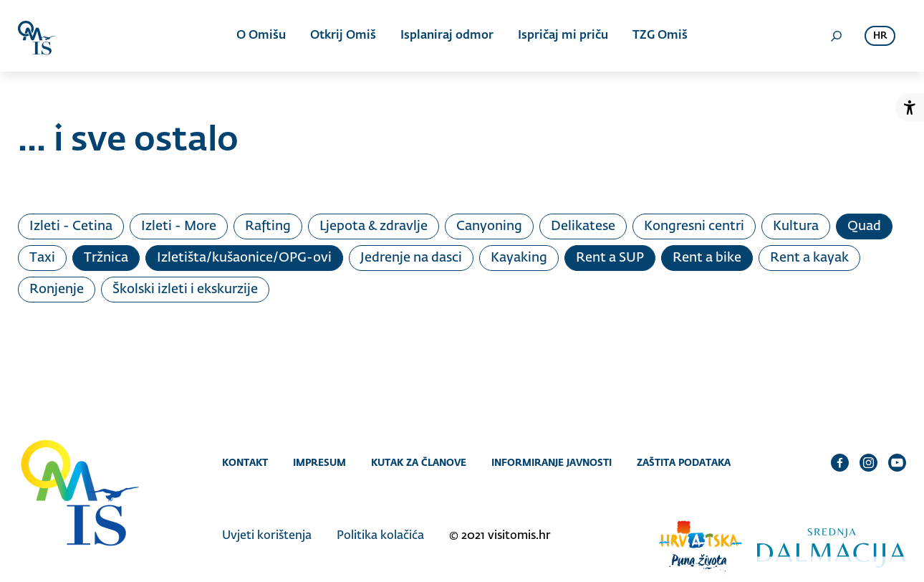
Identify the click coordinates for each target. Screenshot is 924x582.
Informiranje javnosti (552, 462)
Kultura (796, 226)
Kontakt (245, 462)
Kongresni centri (694, 226)
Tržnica (106, 258)
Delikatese (583, 226)
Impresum (319, 462)
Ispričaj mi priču (563, 36)
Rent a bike (707, 258)
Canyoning (489, 226)
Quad (864, 226)
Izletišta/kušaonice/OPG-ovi (244, 258)
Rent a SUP (610, 258)
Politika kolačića (380, 536)
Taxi (42, 258)
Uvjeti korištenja (267, 536)
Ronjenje (57, 290)
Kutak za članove (419, 462)
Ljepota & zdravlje (374, 226)
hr (880, 36)
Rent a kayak (809, 258)
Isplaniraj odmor (447, 36)
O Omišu (261, 36)
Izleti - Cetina (71, 226)
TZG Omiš (660, 36)
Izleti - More (179, 226)
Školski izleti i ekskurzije (185, 290)
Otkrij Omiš (343, 36)
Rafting (268, 226)
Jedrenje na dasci (411, 258)
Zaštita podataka (684, 462)
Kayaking (519, 258)
